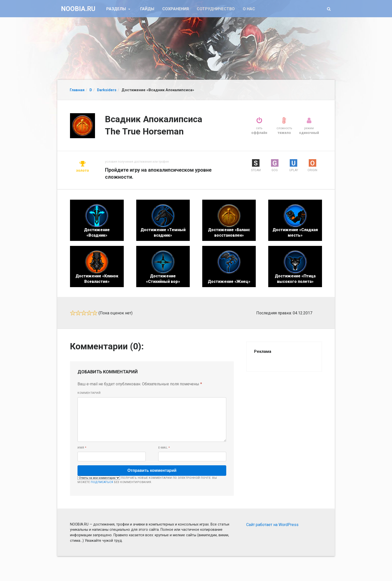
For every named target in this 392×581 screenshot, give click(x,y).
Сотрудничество (216, 9)
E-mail (164, 448)
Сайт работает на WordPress (272, 525)
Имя (82, 448)
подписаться (102, 482)
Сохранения (175, 9)
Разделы (117, 9)
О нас (249, 9)
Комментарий (89, 393)
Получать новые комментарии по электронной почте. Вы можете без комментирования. (147, 480)
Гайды (147, 9)
